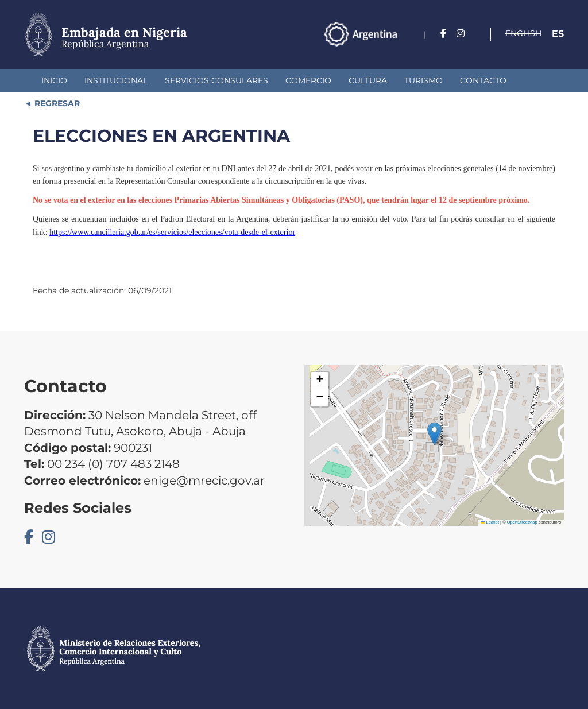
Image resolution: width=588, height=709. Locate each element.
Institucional (116, 80)
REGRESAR (56, 103)
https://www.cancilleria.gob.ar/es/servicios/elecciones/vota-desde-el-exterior (172, 232)
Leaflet (490, 522)
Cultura (368, 80)
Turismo (423, 80)
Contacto (483, 80)
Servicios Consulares (216, 80)
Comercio (308, 80)
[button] (434, 434)
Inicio (54, 80)
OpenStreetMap (522, 522)
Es (558, 34)
